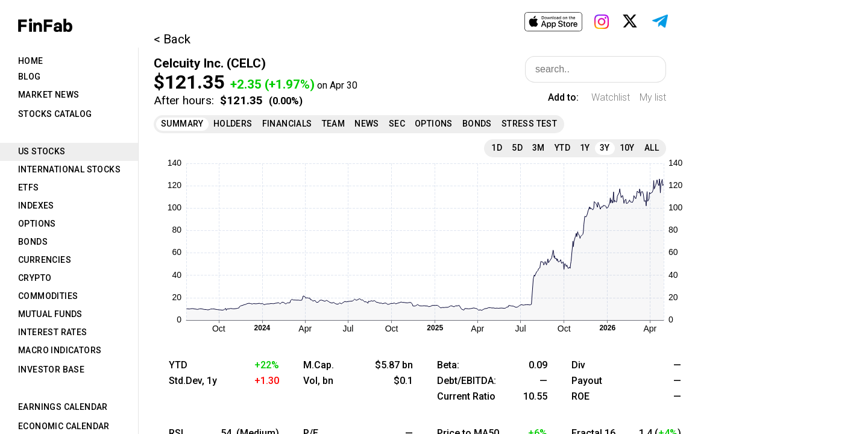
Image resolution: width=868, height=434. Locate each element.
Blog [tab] (30, 77)
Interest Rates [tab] (53, 332)
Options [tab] (37, 224)
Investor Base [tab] (51, 370)
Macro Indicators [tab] (60, 350)
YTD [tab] (562, 148)
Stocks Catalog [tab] (55, 114)
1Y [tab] (585, 148)
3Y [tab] (605, 148)
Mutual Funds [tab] (50, 314)
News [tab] (367, 124)
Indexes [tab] (36, 206)
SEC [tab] (397, 124)
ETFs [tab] (29, 187)
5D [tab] (517, 148)
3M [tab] (539, 148)
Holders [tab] (233, 124)
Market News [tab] (49, 95)
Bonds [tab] (33, 242)
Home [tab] (31, 61)
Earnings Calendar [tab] (63, 407)
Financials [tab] (287, 124)
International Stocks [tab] (69, 169)
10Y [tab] (627, 148)
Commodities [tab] (48, 296)
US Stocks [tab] (42, 151)
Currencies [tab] (45, 260)
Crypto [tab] (35, 278)
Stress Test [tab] (529, 124)
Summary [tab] (182, 124)
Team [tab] (334, 124)
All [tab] (652, 148)
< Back (172, 39)
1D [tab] (497, 148)
